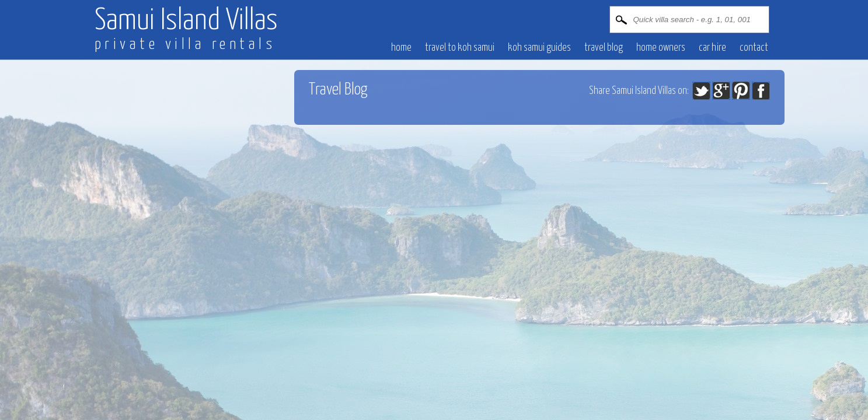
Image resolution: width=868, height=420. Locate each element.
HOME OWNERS (661, 48)
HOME (401, 48)
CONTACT (754, 48)
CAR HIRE (712, 48)
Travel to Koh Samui (460, 48)
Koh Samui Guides (539, 48)
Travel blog (604, 48)
